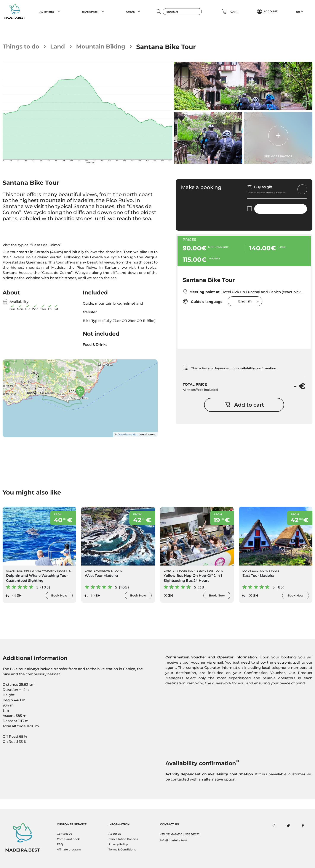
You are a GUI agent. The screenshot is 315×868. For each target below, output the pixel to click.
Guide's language (203, 301)
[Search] (182, 12)
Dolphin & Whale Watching (37, 579)
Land (63, 47)
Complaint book (68, 839)
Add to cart (244, 406)
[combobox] (245, 302)
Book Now (59, 604)
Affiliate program (69, 849)
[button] (59, 11)
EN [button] (298, 12)
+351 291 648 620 (171, 834)
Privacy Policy (118, 844)
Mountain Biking (109, 47)
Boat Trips (66, 579)
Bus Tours (216, 579)
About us (115, 834)
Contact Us (64, 834)
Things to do (23, 47)
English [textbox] (245, 301)
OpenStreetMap (128, 443)
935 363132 (192, 834)
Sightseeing (198, 579)
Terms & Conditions (122, 849)
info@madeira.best (173, 840)
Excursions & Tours (108, 579)
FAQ (60, 844)
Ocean (11, 579)
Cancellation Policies (123, 839)
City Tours (180, 579)
